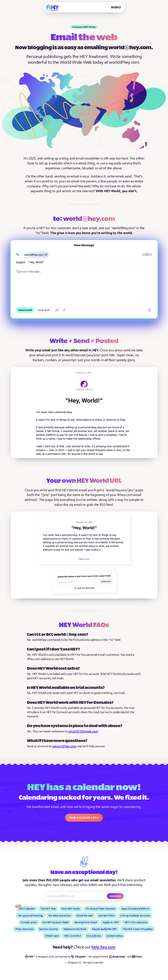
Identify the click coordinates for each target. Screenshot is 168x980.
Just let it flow (107, 916)
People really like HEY (104, 929)
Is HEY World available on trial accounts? (66, 688)
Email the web (85, 916)
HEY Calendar (27, 909)
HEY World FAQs (84, 625)
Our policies (94, 936)
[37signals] (79, 957)
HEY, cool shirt (73, 936)
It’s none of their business (101, 909)
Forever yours (29, 922)
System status (115, 936)
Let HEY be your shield (55, 922)
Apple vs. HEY (111, 922)
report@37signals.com (83, 731)
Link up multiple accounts (135, 916)
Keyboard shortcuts (75, 929)
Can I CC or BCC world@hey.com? (58, 635)
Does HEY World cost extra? (53, 669)
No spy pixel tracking (31, 916)
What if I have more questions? (57, 741)
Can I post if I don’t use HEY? (53, 649)
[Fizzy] (138, 957)
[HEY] (52, 8)
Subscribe (115, 896)
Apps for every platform (135, 909)
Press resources (25, 929)
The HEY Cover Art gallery (137, 929)
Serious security (48, 929)
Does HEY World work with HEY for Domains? (70, 703)
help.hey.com (103, 947)
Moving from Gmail (86, 922)
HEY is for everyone (136, 922)
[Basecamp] (118, 957)
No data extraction (60, 916)
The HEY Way (48, 909)
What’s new (52, 936)
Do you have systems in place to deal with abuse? (75, 726)
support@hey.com (64, 746)
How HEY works (71, 909)
